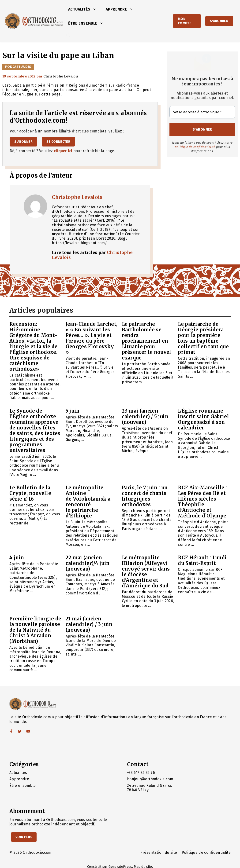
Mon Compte (185, 21)
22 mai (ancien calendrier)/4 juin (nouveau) (88, 563)
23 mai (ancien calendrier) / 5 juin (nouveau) (145, 416)
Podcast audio (18, 67)
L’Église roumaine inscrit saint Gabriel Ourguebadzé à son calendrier (203, 419)
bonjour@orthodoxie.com (150, 779)
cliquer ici (63, 151)
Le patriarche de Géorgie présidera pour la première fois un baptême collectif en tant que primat (203, 338)
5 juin (73, 411)
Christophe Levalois (77, 197)
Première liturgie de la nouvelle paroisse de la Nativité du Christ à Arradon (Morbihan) (35, 630)
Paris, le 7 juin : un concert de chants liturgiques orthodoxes (145, 496)
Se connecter (58, 142)
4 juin (17, 558)
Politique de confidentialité (206, 852)
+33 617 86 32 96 (141, 773)
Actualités (85, 9)
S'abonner (219, 21)
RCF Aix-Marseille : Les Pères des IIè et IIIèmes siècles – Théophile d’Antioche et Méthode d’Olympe (202, 502)
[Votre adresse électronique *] (202, 112)
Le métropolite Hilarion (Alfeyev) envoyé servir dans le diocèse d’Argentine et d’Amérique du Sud (146, 572)
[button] (96, 9)
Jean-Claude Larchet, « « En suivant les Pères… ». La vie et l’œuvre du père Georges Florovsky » (92, 338)
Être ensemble (88, 23)
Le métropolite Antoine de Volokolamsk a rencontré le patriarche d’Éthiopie (88, 502)
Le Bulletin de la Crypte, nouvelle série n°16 (30, 493)
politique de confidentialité (195, 147)
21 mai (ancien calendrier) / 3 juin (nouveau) (89, 624)
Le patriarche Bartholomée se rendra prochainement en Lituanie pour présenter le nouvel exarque (147, 341)
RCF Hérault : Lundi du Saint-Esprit (202, 560)
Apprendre (122, 9)
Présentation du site (159, 852)
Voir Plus (24, 837)
